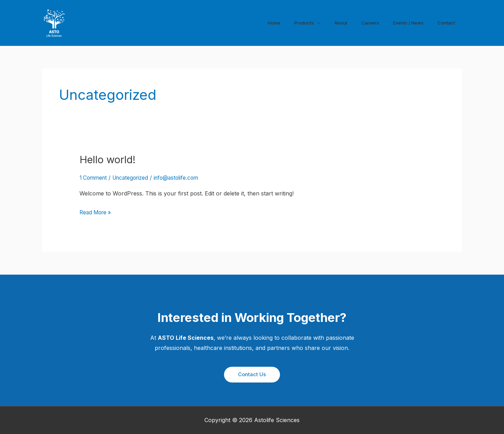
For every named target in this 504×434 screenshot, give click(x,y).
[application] (320, 23)
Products (309, 23)
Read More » (97, 213)
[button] (252, 374)
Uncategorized (134, 178)
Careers (370, 23)
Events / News (408, 23)
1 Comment (94, 178)
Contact (447, 23)
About (342, 23)
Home (276, 23)
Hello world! (109, 159)
